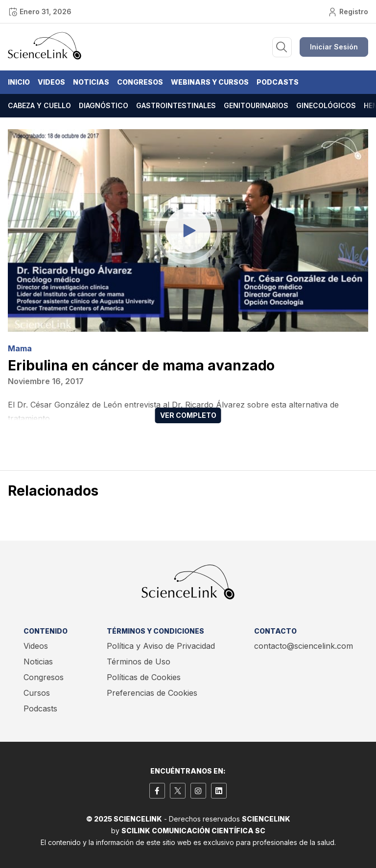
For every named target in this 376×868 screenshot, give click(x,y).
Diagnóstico (104, 105)
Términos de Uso (139, 662)
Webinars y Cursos (210, 82)
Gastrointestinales (176, 105)
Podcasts (278, 82)
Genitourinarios (256, 105)
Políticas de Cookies (144, 677)
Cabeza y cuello (39, 105)
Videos (51, 82)
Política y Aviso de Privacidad (161, 646)
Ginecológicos (326, 105)
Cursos (37, 693)
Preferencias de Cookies (152, 693)
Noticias (91, 82)
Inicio (19, 82)
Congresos (140, 82)
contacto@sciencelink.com (304, 646)
